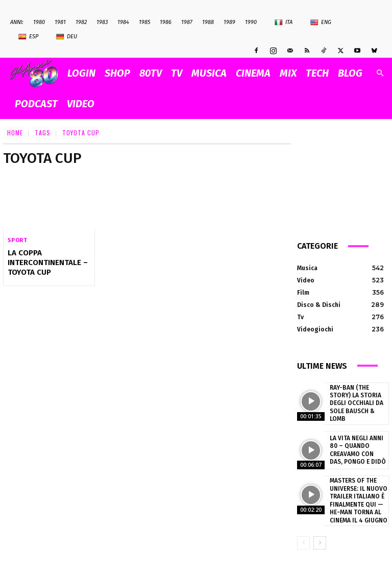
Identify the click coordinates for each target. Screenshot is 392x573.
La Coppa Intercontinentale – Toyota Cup (45, 262)
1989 (229, 22)
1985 (144, 22)
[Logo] (36, 73)
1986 (166, 22)
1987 (187, 22)
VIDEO (81, 104)
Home (15, 133)
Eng (321, 22)
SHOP (117, 73)
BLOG (350, 73)
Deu (67, 37)
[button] (380, 73)
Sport (18, 240)
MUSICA (209, 73)
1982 (81, 22)
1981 (60, 22)
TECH (317, 73)
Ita (284, 22)
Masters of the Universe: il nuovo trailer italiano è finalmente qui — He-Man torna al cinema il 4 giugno (356, 495)
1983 (102, 22)
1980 (39, 22)
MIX (288, 73)
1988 (208, 22)
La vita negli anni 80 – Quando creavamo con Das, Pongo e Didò (358, 446)
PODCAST (36, 104)
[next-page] (320, 536)
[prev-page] (303, 536)
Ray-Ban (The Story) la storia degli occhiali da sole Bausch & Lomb (358, 401)
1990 (251, 22)
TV (177, 73)
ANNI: (17, 22)
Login (81, 73)
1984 (123, 22)
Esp (28, 37)
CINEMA (253, 73)
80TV (151, 73)
